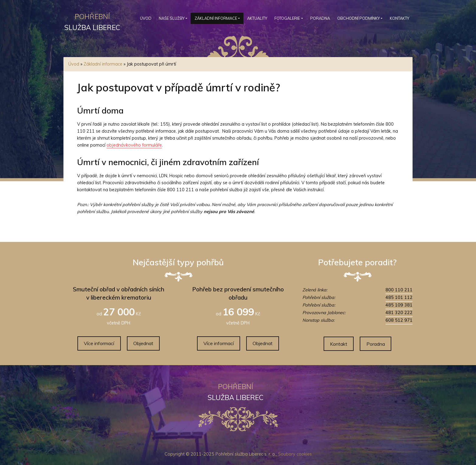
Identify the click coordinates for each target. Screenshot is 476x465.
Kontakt (339, 344)
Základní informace (103, 64)
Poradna (320, 18)
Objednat (143, 343)
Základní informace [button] (216, 18)
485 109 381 (399, 305)
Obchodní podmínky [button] (359, 18)
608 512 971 (399, 320)
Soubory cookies (295, 454)
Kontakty (399, 18)
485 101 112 (399, 297)
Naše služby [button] (172, 18)
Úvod (146, 18)
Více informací (99, 343)
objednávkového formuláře (134, 145)
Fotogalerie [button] (287, 18)
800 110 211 (399, 290)
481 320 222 (399, 313)
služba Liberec (92, 21)
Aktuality (257, 18)
